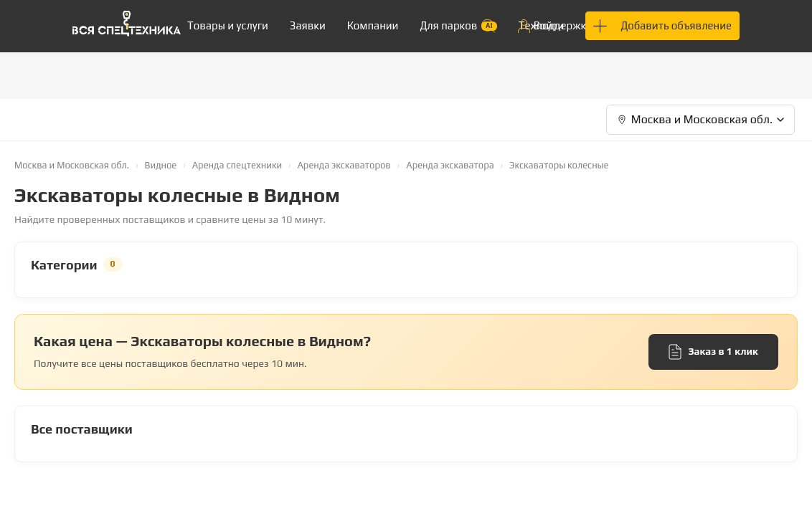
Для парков (458, 25)
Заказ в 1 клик (713, 352)
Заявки (308, 25)
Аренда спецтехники (237, 165)
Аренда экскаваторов (344, 165)
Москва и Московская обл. (72, 165)
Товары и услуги (228, 25)
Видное (161, 165)
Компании (373, 25)
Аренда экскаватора (450, 165)
